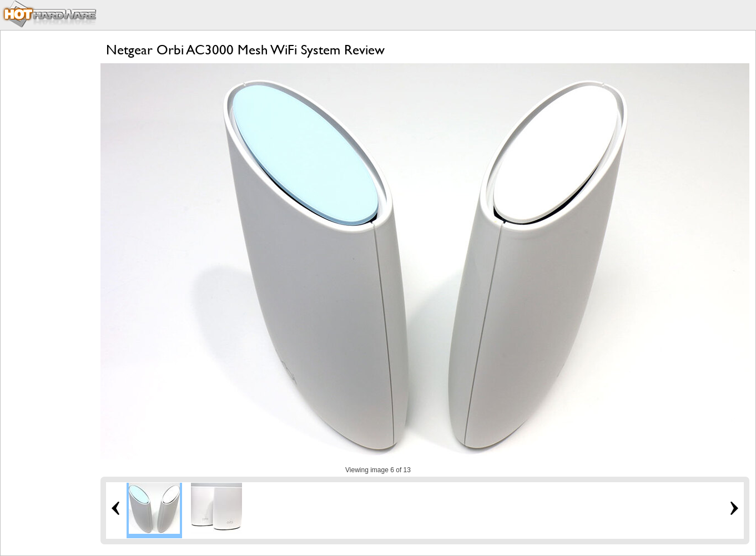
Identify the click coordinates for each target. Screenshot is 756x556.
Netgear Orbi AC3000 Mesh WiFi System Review (245, 50)
